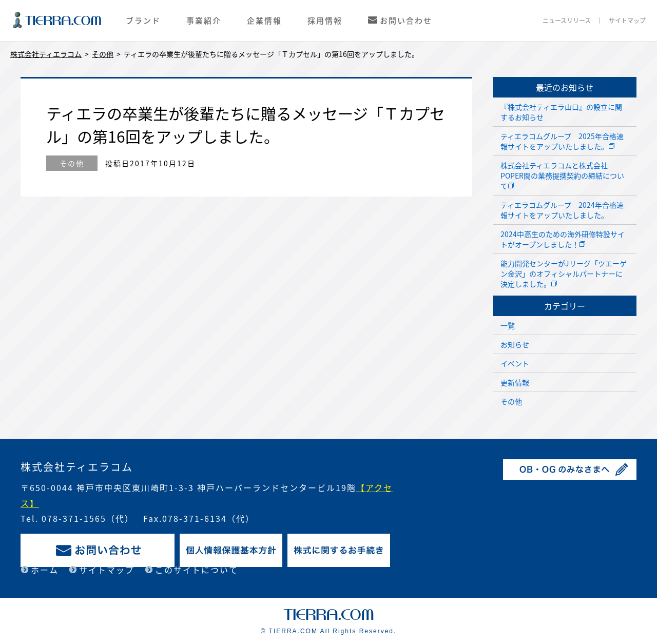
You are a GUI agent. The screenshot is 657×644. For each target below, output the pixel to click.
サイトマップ (627, 21)
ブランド (143, 21)
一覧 (508, 325)
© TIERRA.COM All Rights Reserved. (329, 631)
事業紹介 (204, 21)
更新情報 (515, 382)
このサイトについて (197, 570)
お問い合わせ (406, 21)
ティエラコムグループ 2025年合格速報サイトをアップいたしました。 (562, 141)
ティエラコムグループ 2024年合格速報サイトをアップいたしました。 (562, 210)
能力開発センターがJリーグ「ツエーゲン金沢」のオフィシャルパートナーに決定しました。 (564, 274)
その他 (72, 163)
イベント (515, 363)
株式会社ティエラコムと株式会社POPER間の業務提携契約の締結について (562, 175)
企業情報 (264, 21)
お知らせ (515, 344)
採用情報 (325, 21)
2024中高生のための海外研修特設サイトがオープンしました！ (563, 239)
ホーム (45, 570)
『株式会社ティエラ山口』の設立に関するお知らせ (561, 112)
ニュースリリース (567, 21)
